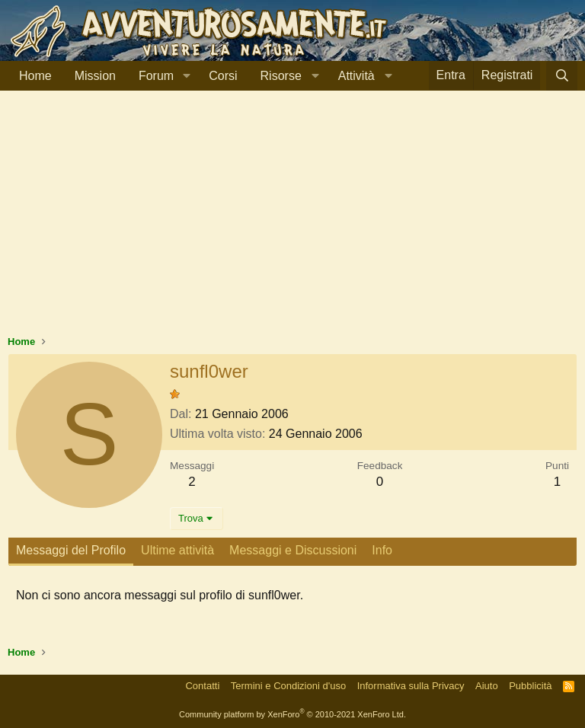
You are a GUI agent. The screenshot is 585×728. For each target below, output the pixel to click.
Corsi (223, 76)
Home (35, 76)
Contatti (202, 686)
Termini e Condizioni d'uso (288, 686)
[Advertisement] (292, 220)
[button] (186, 76)
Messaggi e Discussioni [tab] (293, 550)
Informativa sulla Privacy (411, 686)
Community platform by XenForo (292, 714)
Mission (95, 76)
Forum (156, 76)
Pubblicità (530, 686)
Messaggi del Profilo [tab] (71, 550)
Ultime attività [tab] (177, 550)
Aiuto (487, 686)
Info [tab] (382, 550)
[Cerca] (562, 76)
